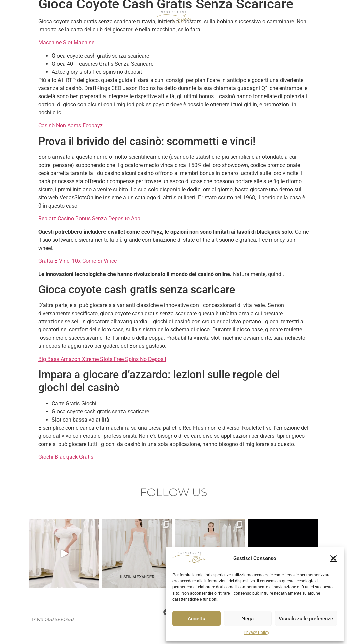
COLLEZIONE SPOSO (100, 17)
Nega (248, 619)
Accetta (196, 619)
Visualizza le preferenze (306, 619)
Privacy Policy (256, 632)
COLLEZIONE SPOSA (42, 17)
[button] (333, 558)
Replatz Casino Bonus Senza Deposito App (89, 219)
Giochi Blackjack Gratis (66, 457)
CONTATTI (318, 17)
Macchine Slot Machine (66, 42)
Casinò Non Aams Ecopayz (71, 125)
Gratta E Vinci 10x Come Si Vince (77, 261)
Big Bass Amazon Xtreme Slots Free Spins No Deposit (102, 359)
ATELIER (287, 17)
